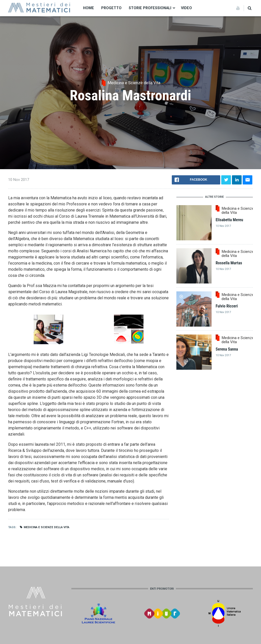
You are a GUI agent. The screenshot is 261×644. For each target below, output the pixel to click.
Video (186, 8)
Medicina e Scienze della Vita (47, 527)
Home (89, 8)
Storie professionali (150, 8)
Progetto (111, 8)
